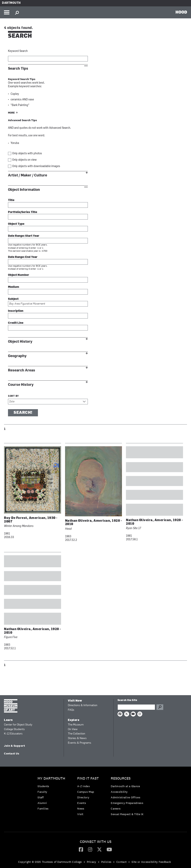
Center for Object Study (18, 725)
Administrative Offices (126, 797)
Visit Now (75, 701)
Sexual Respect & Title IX (127, 814)
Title (11, 200)
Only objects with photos (27, 154)
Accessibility (119, 792)
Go (160, 707)
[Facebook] (81, 849)
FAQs (71, 710)
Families (43, 809)
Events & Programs (80, 743)
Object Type (16, 224)
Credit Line (16, 323)
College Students (14, 729)
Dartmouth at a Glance (125, 786)
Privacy (92, 862)
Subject (13, 299)
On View (73, 729)
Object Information (24, 190)
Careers (116, 809)
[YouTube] (109, 849)
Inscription (16, 311)
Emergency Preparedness (127, 803)
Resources (121, 778)
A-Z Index (84, 786)
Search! (23, 413)
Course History (21, 385)
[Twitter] (99, 849)
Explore (74, 720)
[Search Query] (136, 707)
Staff (41, 797)
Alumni (42, 803)
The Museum (76, 725)
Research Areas (22, 370)
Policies (106, 862)
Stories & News (77, 738)
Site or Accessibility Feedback (151, 862)
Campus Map (86, 792)
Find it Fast (88, 778)
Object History (20, 342)
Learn (8, 720)
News (81, 809)
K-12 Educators (13, 734)
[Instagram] (90, 849)
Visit (80, 814)
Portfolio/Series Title (23, 212)
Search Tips (18, 69)
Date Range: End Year (23, 257)
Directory (83, 797)
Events (82, 803)
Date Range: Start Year (24, 236)
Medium (14, 287)
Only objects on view (24, 160)
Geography (17, 356)
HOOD (181, 12)
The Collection (77, 734)
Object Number (19, 275)
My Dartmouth (51, 778)
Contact (121, 862)
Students (43, 786)
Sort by (13, 396)
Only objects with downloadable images (36, 166)
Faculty (42, 792)
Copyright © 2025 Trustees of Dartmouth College (50, 862)
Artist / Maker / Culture (28, 175)
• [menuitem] (84, 862)
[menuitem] (52, 794)
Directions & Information (83, 705)
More (11, 113)
